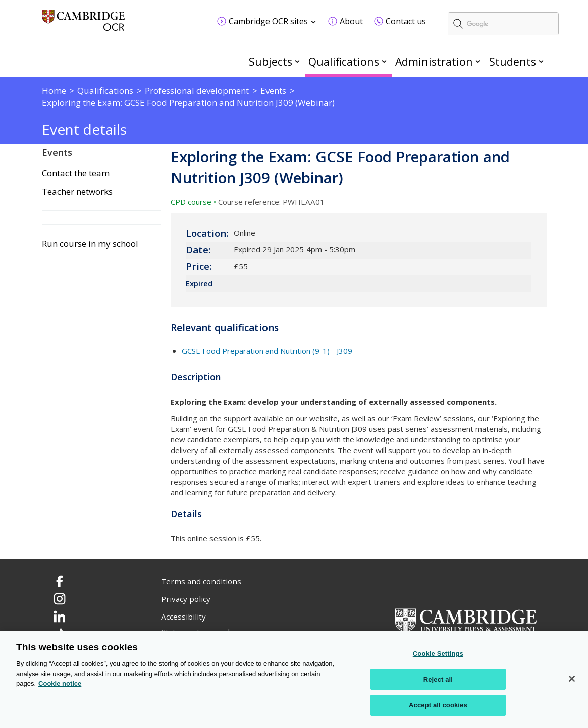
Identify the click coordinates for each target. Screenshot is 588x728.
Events (57, 152)
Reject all (438, 679)
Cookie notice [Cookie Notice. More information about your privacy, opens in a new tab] (60, 684)
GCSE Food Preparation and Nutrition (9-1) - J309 (267, 351)
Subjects (271, 61)
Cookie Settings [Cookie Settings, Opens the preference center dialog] (438, 654)
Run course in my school (90, 244)
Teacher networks (77, 192)
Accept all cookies (438, 706)
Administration (434, 61)
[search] (503, 24)
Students (513, 61)
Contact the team (76, 173)
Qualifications (344, 61)
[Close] (572, 679)
